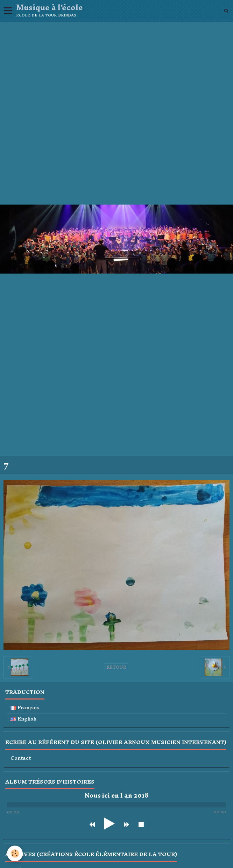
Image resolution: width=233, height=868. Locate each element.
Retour (116, 667)
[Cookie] (15, 853)
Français (25, 708)
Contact (21, 758)
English (24, 719)
